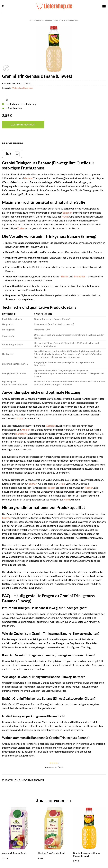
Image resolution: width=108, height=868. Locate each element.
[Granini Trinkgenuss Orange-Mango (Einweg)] (90, 828)
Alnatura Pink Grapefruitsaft (51, 853)
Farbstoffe (22, 434)
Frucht (65, 217)
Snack (20, 418)
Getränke (39, 20)
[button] (3, 6)
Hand (67, 500)
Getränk (50, 426)
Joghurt (33, 484)
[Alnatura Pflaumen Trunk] (18, 828)
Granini (28, 178)
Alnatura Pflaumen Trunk (14, 853)
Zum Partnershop (23, 125)
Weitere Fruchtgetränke (69, 20)
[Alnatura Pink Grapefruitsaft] (54, 828)
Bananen (67, 213)
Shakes (65, 277)
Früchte (6, 518)
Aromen (26, 430)
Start (31, 20)
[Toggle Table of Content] (16, 154)
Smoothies (79, 277)
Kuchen (89, 488)
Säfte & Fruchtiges (52, 20)
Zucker (21, 228)
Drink (62, 484)
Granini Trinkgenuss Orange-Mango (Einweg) (87, 854)
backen (52, 488)
